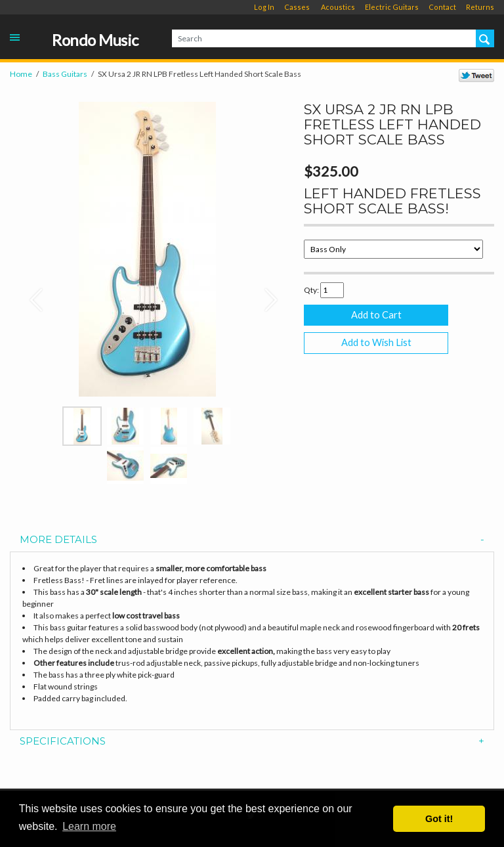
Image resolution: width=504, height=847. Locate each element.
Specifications (252, 742)
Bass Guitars (65, 74)
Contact (442, 7)
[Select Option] (393, 249)
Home (21, 74)
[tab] (252, 540)
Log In (264, 7)
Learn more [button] (89, 826)
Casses (297, 7)
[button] (31, 293)
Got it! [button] (439, 819)
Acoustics (338, 7)
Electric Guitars (392, 7)
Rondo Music (95, 40)
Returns (480, 7)
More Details (252, 540)
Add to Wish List (376, 342)
